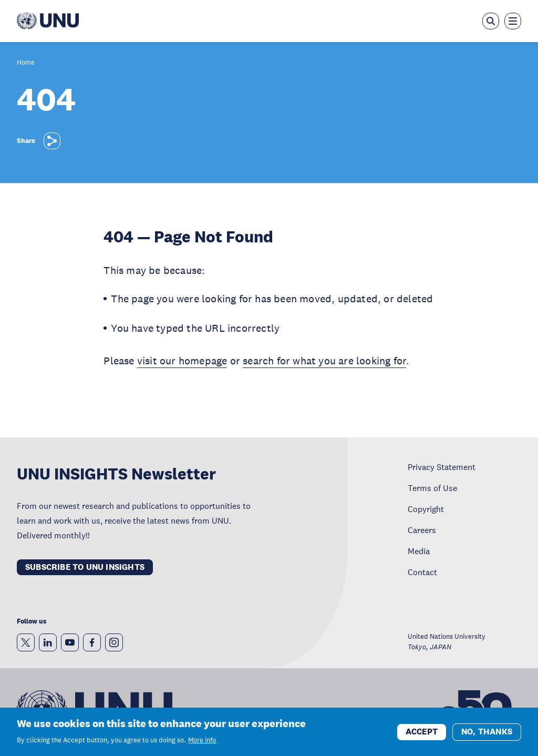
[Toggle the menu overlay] (513, 21)
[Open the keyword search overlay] (491, 21)
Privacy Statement (442, 467)
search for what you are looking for (324, 361)
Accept (422, 734)
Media (419, 551)
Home (26, 63)
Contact (422, 572)
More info (202, 743)
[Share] (52, 141)
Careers (422, 530)
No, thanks (487, 734)
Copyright (426, 509)
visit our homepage (182, 361)
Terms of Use (432, 488)
